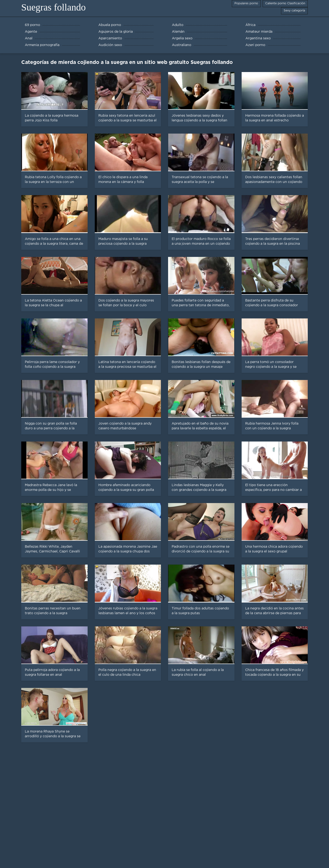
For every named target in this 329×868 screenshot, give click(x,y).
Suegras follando (53, 7)
